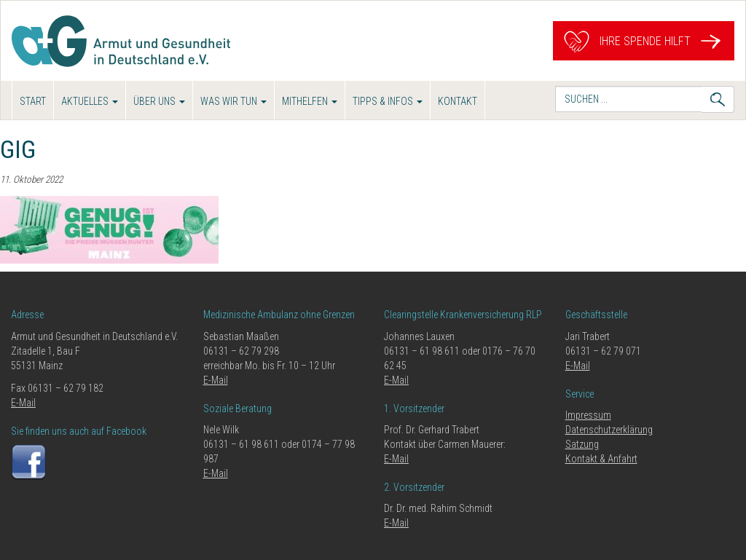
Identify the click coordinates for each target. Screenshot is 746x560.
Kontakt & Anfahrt (601, 459)
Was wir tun (233, 101)
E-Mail (23, 403)
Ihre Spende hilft (644, 41)
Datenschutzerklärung (609, 430)
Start (33, 101)
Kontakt (458, 101)
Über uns (159, 101)
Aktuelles (90, 101)
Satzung (582, 444)
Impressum (588, 415)
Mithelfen (310, 101)
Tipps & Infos (388, 101)
